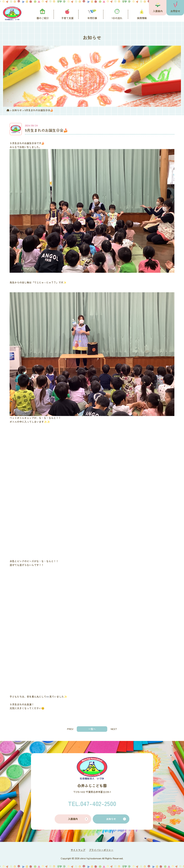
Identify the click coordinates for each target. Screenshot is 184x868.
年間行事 (92, 18)
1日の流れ (117, 18)
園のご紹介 (43, 18)
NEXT (114, 729)
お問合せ (175, 11)
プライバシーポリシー (101, 850)
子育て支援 (67, 18)
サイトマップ (78, 850)
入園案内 (158, 11)
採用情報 (142, 18)
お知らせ (111, 819)
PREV (70, 729)
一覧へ (92, 729)
